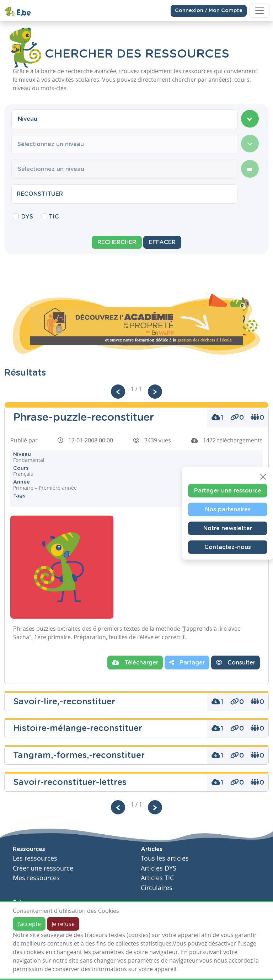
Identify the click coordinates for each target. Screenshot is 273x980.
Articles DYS (159, 868)
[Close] (263, 477)
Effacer (162, 242)
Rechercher (117, 242)
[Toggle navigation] (259, 11)
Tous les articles (165, 858)
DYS (27, 217)
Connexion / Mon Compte (209, 10)
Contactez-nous (228, 547)
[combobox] (124, 119)
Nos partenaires (228, 510)
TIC (54, 217)
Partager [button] (187, 662)
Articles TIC (157, 878)
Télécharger (135, 662)
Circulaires (157, 888)
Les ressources (35, 858)
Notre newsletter (228, 528)
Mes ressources (36, 878)
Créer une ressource (43, 868)
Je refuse (63, 924)
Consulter (235, 662)
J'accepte (29, 924)
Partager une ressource (228, 491)
